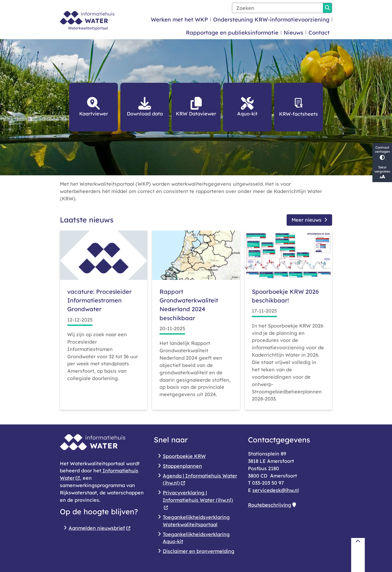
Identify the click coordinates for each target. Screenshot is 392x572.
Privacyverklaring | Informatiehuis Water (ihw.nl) (198, 500)
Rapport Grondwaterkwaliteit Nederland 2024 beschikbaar (189, 305)
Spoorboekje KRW (184, 456)
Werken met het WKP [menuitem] (179, 19)
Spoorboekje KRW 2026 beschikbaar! (285, 296)
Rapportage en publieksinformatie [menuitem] (232, 33)
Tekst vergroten (382, 172)
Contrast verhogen (382, 153)
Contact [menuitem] (319, 33)
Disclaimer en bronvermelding (199, 551)
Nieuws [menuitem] (293, 33)
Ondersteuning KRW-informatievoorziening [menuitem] (271, 19)
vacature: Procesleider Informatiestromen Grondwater (99, 300)
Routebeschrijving (272, 505)
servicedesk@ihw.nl (276, 490)
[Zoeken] (278, 8)
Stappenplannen (182, 466)
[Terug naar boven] (358, 555)
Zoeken (327, 8)
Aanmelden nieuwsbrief (99, 528)
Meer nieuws (309, 220)
